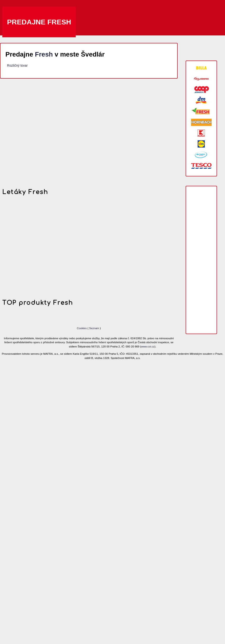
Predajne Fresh (39, 22)
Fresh (44, 54)
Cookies (82, 328)
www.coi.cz (148, 346)
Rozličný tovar (17, 65)
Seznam (94, 328)
